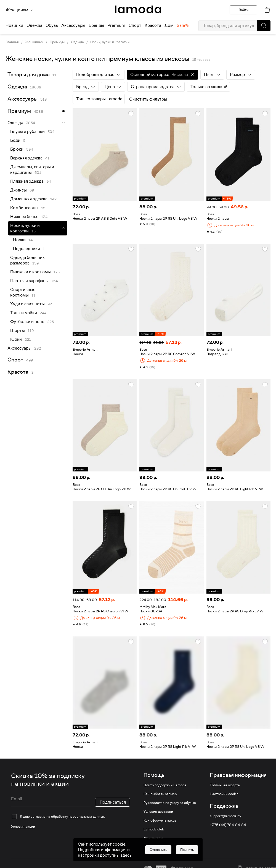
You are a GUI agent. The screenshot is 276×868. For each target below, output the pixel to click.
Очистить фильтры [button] (148, 99)
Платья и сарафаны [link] (29, 281)
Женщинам (20, 10)
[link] (138, 9)
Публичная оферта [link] (225, 785)
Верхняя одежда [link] (26, 158)
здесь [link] (126, 860)
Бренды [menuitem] (96, 25)
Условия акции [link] (23, 826)
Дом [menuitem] (169, 25)
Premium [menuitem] (116, 25)
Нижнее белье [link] (24, 217)
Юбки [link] (16, 339)
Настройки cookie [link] (224, 794)
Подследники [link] (26, 249)
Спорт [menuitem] (135, 25)
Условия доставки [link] (158, 812)
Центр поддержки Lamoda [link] (165, 785)
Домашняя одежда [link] (29, 199)
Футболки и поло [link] (27, 322)
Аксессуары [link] (22, 99)
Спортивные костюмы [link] (23, 292)
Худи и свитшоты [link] (27, 304)
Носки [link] (19, 240)
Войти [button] (244, 10)
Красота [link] (18, 372)
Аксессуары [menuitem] (73, 25)
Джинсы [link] (18, 190)
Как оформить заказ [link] (160, 820)
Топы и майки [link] (24, 313)
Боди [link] (15, 140)
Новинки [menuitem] (14, 25)
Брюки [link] (17, 149)
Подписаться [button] (113, 802)
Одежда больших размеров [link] (27, 260)
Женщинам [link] (34, 42)
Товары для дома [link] (29, 74)
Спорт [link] (15, 360)
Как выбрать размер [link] (160, 794)
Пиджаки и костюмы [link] (30, 272)
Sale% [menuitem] (183, 25)
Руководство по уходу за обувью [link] (170, 803)
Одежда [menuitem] (34, 25)
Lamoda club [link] (154, 829)
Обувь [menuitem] (52, 25)
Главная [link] (12, 42)
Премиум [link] (57, 42)
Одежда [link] (77, 42)
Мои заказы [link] (153, 838)
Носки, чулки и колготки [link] (110, 42)
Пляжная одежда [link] (27, 181)
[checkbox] (71, 817)
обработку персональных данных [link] (78, 816)
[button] (264, 26)
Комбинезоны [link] (24, 208)
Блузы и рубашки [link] (27, 132)
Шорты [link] (18, 331)
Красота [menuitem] (153, 25)
